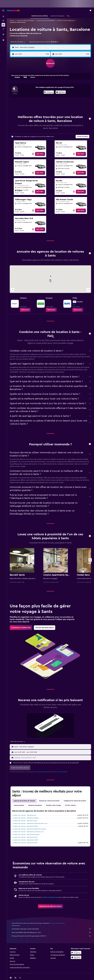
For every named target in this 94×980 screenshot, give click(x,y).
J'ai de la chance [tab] (70, 805)
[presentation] (61, 92)
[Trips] (3, 34)
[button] (3, 11)
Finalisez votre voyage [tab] (53, 805)
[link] (40, 154)
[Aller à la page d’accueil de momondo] (13, 10)
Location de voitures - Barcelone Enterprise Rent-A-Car (30, 824)
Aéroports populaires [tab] (35, 805)
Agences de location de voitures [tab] (24, 801)
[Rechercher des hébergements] (3, 21)
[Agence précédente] (13, 290)
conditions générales (41, 772)
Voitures (12, 21)
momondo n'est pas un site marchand (51, 929)
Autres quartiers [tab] (19, 805)
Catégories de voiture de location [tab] (75, 801)
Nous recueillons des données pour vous (51, 932)
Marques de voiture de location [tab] (49, 801)
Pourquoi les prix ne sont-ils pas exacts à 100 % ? (51, 936)
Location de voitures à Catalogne (46, 21)
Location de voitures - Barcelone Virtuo (25, 837)
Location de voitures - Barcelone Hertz (25, 821)
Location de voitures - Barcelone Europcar (26, 835)
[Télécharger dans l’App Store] (61, 92)
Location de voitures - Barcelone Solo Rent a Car (28, 832)
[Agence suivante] (88, 290)
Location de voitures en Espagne (25, 21)
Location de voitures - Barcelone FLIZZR (25, 840)
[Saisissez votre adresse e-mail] (52, 758)
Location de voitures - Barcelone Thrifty (25, 826)
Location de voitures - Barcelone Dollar (25, 843)
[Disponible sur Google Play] (49, 92)
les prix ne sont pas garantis (57, 923)
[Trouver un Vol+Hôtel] (3, 29)
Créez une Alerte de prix (51, 897)
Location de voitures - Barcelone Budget (25, 818)
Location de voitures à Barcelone (66, 21)
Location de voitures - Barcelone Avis (24, 815)
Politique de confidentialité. (60, 772)
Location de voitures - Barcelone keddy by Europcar (29, 829)
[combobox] (18, 42)
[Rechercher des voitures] (3, 25)
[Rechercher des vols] (3, 17)
